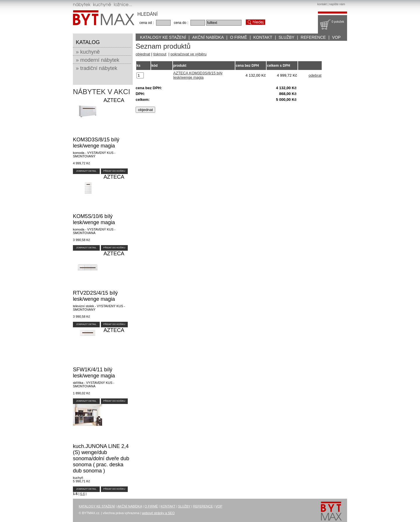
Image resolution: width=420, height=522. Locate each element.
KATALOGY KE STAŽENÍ (163, 37)
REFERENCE (313, 37)
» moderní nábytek (98, 60)
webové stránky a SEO (158, 513)
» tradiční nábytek (97, 68)
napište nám (337, 4)
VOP (337, 37)
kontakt (322, 4)
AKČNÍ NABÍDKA (208, 37)
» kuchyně (88, 52)
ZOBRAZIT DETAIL (86, 171)
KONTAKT (263, 37)
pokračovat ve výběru (189, 54)
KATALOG (88, 42)
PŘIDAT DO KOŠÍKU (114, 171)
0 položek (338, 22)
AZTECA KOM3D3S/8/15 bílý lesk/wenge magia (198, 75)
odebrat (315, 75)
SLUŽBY (286, 37)
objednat (143, 54)
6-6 (83, 494)
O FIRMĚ (239, 37)
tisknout (160, 54)
